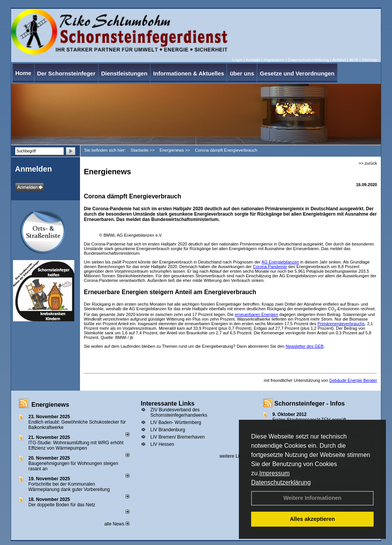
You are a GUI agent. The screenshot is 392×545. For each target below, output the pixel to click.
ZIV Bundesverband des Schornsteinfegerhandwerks (179, 412)
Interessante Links (168, 403)
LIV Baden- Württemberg (176, 422)
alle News (117, 524)
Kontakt (253, 60)
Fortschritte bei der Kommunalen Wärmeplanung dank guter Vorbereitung (69, 487)
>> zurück (368, 163)
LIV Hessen (162, 444)
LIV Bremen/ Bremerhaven (178, 437)
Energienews (50, 405)
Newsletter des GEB (305, 346)
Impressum (274, 473)
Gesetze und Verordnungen (297, 73)
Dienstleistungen (124, 73)
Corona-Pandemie (270, 267)
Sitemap (369, 60)
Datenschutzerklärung (281, 482)
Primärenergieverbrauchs (341, 324)
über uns (242, 73)
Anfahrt (339, 60)
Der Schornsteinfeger (66, 73)
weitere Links (235, 456)
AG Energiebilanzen (280, 262)
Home (23, 73)
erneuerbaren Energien (256, 314)
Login (237, 60)
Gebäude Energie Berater (353, 380)
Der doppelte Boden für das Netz (62, 505)
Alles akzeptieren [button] (312, 519)
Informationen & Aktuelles (189, 73)
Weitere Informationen (312, 498)
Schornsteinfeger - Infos (310, 403)
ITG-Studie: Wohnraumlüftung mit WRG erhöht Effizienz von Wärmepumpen (76, 445)
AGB (354, 60)
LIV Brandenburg (168, 430)
